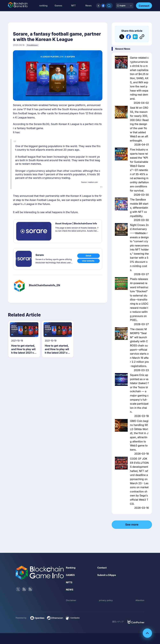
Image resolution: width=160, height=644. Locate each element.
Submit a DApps (107, 575)
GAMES (71, 575)
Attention (140, 600)
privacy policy (106, 600)
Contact (102, 568)
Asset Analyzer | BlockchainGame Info (77, 225)
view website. (89, 261)
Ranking (71, 568)
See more (132, 525)
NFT (73, 6)
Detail (88, 256)
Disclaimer (71, 600)
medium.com (93, 182)
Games (58, 6)
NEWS (70, 590)
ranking (43, 6)
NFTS (69, 582)
